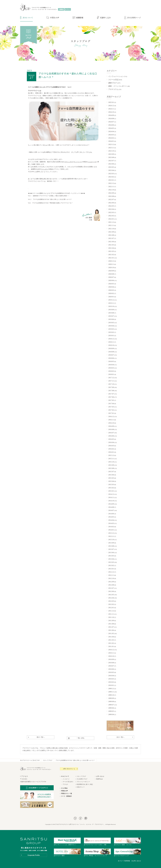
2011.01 (111, 646)
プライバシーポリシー (83, 782)
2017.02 (111, 410)
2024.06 (111, 125)
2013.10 (111, 540)
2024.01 (111, 141)
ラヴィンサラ (69, 162)
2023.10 (111, 151)
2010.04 (111, 676)
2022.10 (111, 190)
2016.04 (111, 442)
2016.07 (111, 433)
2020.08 (111, 274)
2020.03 (111, 290)
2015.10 (111, 462)
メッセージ (66, 779)
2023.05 (111, 167)
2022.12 (111, 183)
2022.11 (111, 187)
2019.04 (111, 326)
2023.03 (111, 174)
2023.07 (111, 161)
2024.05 (111, 128)
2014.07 (111, 510)
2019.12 (111, 300)
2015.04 (111, 481)
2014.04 (111, 520)
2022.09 (111, 193)
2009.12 (111, 689)
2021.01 (111, 258)
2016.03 (111, 446)
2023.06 (111, 164)
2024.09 (111, 115)
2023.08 (111, 157)
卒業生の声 (64, 791)
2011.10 (111, 617)
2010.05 (111, 672)
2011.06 (111, 630)
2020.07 (111, 277)
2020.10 (111, 267)
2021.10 (111, 229)
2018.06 (111, 358)
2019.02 (111, 332)
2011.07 (111, 627)
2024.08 (111, 118)
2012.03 (111, 601)
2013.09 (111, 543)
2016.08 (111, 429)
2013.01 (111, 569)
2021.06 (111, 242)
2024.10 (111, 112)
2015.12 (111, 455)
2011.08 (111, 624)
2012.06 (111, 591)
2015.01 (111, 491)
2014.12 (111, 494)
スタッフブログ (48, 760)
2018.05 (111, 361)
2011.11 (111, 614)
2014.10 (111, 501)
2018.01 (111, 374)
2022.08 (111, 196)
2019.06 (111, 319)
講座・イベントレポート (118, 86)
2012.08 (111, 585)
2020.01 (111, 297)
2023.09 (111, 154)
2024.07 (111, 122)
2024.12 (111, 106)
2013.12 (111, 533)
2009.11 (111, 692)
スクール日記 (113, 80)
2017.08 (111, 391)
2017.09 (111, 387)
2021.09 (111, 232)
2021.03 (111, 251)
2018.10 (111, 345)
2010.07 (111, 666)
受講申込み (100, 779)
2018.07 (111, 355)
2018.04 (111, 365)
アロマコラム (113, 89)
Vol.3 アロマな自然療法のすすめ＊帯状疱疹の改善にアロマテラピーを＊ (50, 203)
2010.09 (111, 659)
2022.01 (111, 219)
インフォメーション (116, 76)
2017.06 (111, 397)
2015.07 (111, 472)
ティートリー (78, 162)
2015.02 (111, 488)
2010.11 (111, 653)
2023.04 (111, 170)
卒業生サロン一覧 (66, 794)
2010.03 (111, 679)
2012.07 (111, 588)
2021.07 (111, 238)
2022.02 (111, 216)
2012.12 (111, 572)
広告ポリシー (81, 787)
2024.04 (111, 131)
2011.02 (111, 643)
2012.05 (111, 595)
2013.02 (111, 565)
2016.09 (111, 426)
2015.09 (111, 465)
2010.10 (111, 656)
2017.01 (111, 413)
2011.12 (111, 611)
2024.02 (111, 138)
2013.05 (111, 556)
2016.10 (111, 423)
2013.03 (111, 562)
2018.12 (111, 339)
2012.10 (111, 578)
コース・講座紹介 (66, 796)
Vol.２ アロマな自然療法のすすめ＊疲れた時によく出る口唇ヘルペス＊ (50, 199)
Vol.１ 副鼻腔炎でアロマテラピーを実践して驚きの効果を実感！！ (49, 196)
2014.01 (111, 530)
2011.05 (111, 633)
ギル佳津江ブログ (82, 779)
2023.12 (111, 144)
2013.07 (111, 549)
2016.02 (111, 449)
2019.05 (111, 323)
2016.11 (111, 420)
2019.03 (111, 329)
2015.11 (111, 459)
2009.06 (111, 708)
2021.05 (111, 245)
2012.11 (111, 575)
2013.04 (111, 559)
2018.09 (111, 348)
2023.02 (111, 177)
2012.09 (111, 582)
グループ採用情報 (125, 861)
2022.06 (111, 203)
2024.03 (111, 135)
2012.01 (111, 608)
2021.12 (111, 222)
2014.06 (111, 514)
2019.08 (111, 313)
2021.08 (111, 235)
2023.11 (111, 148)
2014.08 (111, 507)
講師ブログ (113, 83)
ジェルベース (92, 162)
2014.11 (111, 497)
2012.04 (111, 598)
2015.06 (111, 475)
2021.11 (111, 225)
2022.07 (111, 199)
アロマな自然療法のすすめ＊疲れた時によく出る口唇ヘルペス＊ (75, 760)
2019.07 (111, 316)
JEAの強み (64, 788)
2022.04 (111, 209)
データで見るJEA (68, 782)
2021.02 (111, 255)
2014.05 (111, 517)
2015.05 (111, 478)
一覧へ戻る (81, 738)
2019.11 (111, 303)
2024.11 (111, 109)
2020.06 (111, 280)
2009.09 (111, 698)
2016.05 (111, 439)
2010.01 (111, 685)
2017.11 (111, 381)
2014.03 (111, 523)
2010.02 (111, 682)
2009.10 (111, 695)
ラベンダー (45, 169)
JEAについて (65, 776)
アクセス (65, 784)
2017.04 (111, 404)
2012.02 (111, 604)
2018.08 (111, 352)
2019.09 (111, 310)
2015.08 (111, 468)
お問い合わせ (100, 776)
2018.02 (111, 371)
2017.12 (111, 378)
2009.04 (111, 714)
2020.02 (111, 293)
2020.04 (111, 287)
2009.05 (111, 711)
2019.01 (111, 335)
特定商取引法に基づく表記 (85, 784)
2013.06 (111, 552)
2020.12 (111, 261)
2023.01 (111, 180)
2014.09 (111, 504)
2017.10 (111, 384)
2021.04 (111, 248)
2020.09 (111, 271)
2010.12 (111, 650)
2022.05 (111, 206)
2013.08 (111, 546)
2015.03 (111, 484)
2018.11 (111, 342)
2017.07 (111, 394)
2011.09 (111, 621)
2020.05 (111, 284)
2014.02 (111, 527)
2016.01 (111, 452)
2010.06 (111, 669)
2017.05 (111, 400)
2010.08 (111, 663)
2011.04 (111, 637)
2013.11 (111, 536)
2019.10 (111, 306)
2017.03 (111, 407)
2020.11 (111, 264)
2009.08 (111, 701)
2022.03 (111, 212)
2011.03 (111, 640)
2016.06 (111, 436)
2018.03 (111, 368)
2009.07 (111, 705)
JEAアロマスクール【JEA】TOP (30, 760)
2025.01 (111, 102)
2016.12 (111, 416)
